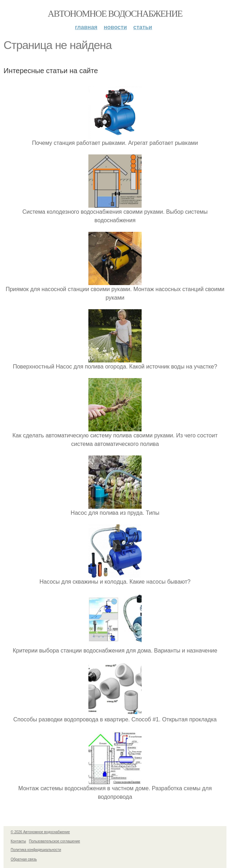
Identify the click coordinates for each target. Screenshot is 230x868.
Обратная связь (24, 859)
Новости (115, 27)
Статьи (143, 27)
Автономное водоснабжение (115, 14)
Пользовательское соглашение (55, 841)
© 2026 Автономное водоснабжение (40, 832)
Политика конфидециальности (36, 850)
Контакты (18, 841)
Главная (86, 27)
